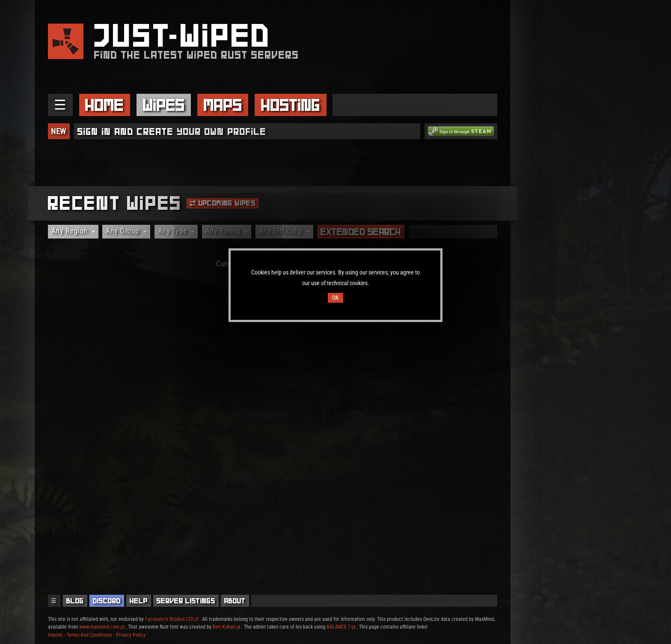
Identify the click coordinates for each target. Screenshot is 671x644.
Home (104, 105)
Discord (107, 601)
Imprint (55, 635)
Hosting (291, 105)
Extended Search (361, 232)
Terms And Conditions (89, 635)
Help (139, 601)
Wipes (164, 105)
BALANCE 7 (341, 627)
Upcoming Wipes (223, 203)
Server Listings (186, 601)
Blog (75, 601)
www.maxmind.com (102, 627)
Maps (223, 105)
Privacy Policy (131, 635)
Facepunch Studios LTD (172, 619)
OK (335, 298)
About (235, 601)
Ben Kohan (226, 627)
